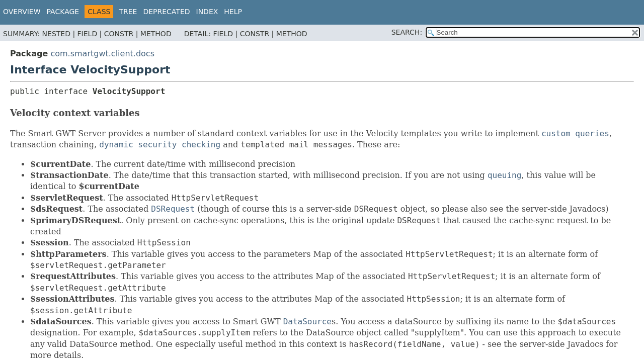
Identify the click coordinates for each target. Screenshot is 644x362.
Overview (22, 12)
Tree (128, 12)
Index (207, 12)
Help (233, 12)
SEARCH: (407, 32)
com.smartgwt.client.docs (102, 54)
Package (63, 12)
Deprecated (166, 12)
